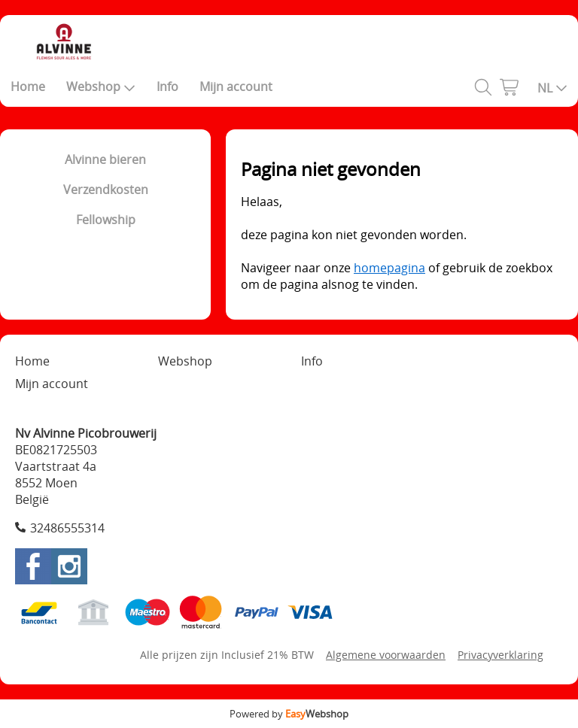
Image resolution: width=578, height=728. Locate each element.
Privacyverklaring (500, 655)
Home (28, 86)
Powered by (289, 714)
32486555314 (67, 528)
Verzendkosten (106, 190)
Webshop (101, 86)
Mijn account (236, 86)
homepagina (389, 268)
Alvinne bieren (105, 159)
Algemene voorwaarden (386, 655)
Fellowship (106, 220)
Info (167, 86)
